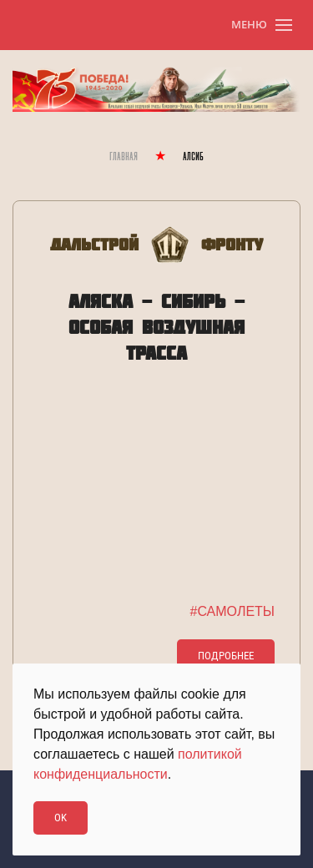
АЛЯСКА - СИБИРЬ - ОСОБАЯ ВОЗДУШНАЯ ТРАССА (156, 327)
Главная (124, 157)
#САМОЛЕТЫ (232, 611)
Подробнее (226, 656)
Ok (61, 818)
